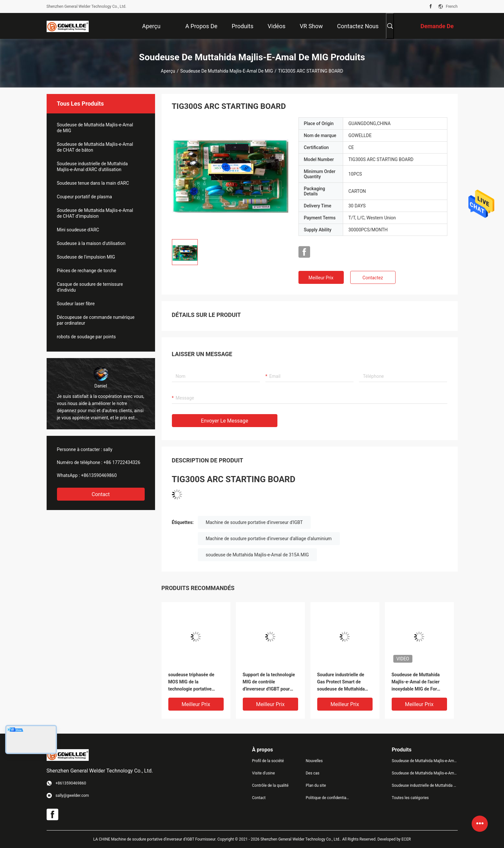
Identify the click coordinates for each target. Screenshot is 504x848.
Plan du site (316, 785)
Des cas (312, 773)
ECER (406, 839)
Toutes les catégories (410, 798)
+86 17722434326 (122, 462)
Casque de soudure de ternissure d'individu (90, 287)
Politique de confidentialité (327, 798)
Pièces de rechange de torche (87, 271)
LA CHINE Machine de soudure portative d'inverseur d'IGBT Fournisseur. (155, 839)
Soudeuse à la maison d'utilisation (91, 243)
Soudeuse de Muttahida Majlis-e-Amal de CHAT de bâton (95, 147)
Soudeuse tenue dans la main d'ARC (93, 183)
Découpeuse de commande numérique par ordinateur (96, 320)
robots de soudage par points (86, 337)
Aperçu (168, 71)
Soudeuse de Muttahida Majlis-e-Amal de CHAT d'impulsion (95, 213)
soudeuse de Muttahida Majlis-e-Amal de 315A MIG (258, 555)
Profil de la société (268, 761)
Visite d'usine (264, 773)
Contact (101, 494)
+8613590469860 (99, 475)
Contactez (373, 278)
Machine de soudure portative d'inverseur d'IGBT (254, 522)
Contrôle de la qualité (270, 785)
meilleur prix (321, 278)
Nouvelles (314, 761)
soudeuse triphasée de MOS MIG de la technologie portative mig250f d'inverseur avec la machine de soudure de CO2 (194, 682)
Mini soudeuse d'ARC (78, 230)
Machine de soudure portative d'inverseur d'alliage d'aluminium (269, 539)
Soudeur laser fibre (76, 304)
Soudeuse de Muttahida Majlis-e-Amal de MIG (227, 71)
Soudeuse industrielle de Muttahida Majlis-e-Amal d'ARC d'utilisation (92, 167)
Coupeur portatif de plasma (84, 197)
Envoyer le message (225, 421)
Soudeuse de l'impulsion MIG (86, 257)
